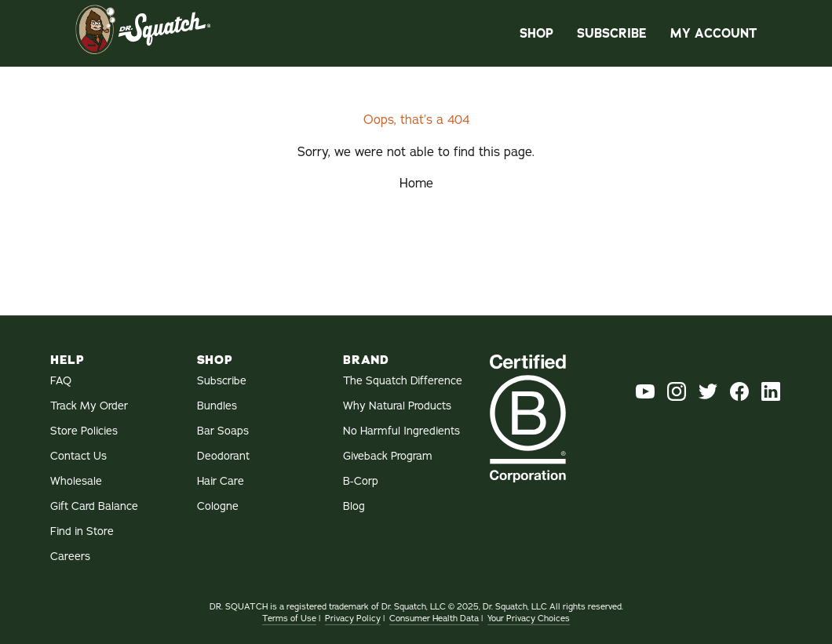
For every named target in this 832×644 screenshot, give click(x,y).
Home (416, 184)
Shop (536, 33)
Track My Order (89, 406)
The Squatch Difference (403, 381)
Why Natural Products (397, 406)
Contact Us (78, 456)
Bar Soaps (223, 431)
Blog (354, 506)
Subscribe (612, 33)
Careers (70, 557)
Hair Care (221, 481)
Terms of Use (289, 619)
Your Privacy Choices (529, 619)
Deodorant (223, 456)
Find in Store (82, 531)
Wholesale (76, 481)
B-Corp (361, 481)
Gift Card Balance (94, 506)
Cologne (218, 506)
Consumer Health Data (434, 619)
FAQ (61, 381)
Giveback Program (388, 456)
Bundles (217, 406)
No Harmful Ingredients (401, 431)
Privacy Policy (353, 619)
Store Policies (84, 431)
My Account (713, 33)
